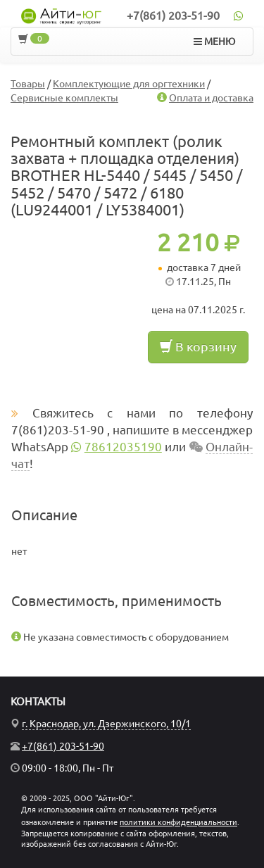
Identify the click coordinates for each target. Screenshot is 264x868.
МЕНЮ (214, 42)
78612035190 (123, 447)
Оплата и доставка (211, 98)
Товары (28, 84)
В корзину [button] (198, 346)
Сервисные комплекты (64, 98)
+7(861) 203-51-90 (173, 15)
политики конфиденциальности (178, 822)
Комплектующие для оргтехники (129, 84)
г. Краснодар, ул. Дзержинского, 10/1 (106, 724)
